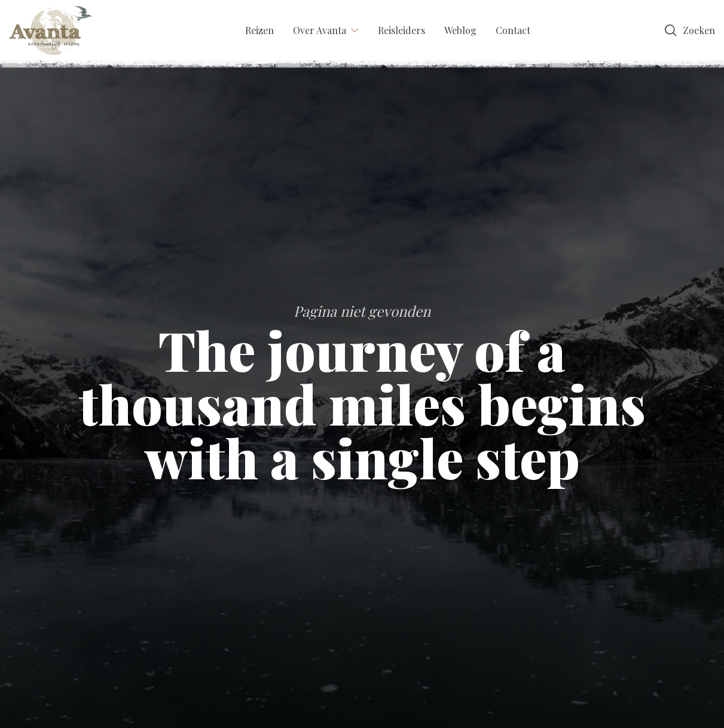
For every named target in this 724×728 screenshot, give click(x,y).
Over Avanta (320, 30)
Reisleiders (401, 30)
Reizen (259, 30)
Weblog (460, 30)
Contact (513, 30)
